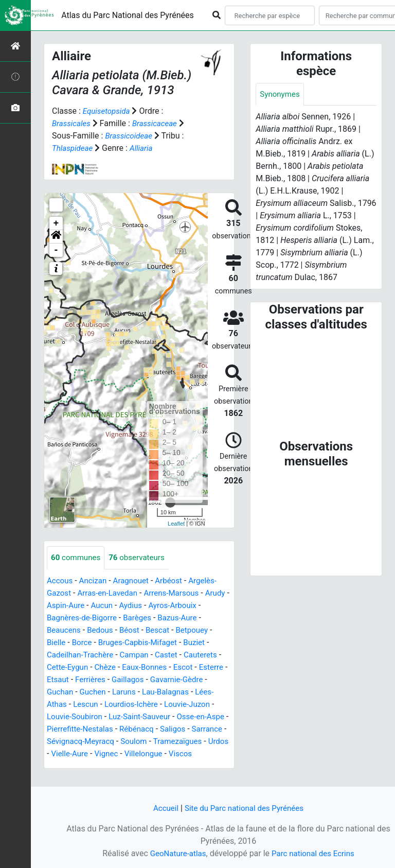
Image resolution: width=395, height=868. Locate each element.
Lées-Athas (107, 705)
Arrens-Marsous (178, 593)
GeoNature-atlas (175, 853)
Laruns (191, 692)
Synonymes (281, 94)
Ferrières (152, 680)
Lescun (147, 705)
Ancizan (95, 581)
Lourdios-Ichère (195, 705)
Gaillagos (191, 680)
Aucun (132, 606)
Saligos (103, 742)
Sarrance (139, 742)
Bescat (186, 630)
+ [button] (56, 223)
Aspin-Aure (95, 606)
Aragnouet (135, 581)
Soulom (99, 754)
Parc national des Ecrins (315, 853)
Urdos (188, 754)
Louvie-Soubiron (131, 717)
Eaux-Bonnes (191, 667)
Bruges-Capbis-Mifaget (183, 643)
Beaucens (88, 630)
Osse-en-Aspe (108, 729)
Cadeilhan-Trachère (111, 655)
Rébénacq (65, 742)
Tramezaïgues (145, 754)
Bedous (127, 630)
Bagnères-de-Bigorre (119, 618)
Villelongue (121, 766)
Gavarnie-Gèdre (75, 692)
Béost (157, 630)
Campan (168, 655)
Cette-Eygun (110, 667)
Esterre (86, 680)
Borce (124, 643)
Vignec (83, 766)
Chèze (150, 667)
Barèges (177, 618)
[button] (56, 237)
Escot (57, 680)
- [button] (56, 250)
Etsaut (118, 680)
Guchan (123, 692)
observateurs (141, 558)
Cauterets (65, 667)
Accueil (162, 808)
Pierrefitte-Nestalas (175, 729)
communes (77, 558)
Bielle (97, 643)
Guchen (157, 692)
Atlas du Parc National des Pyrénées (128, 15)
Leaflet (176, 524)
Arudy (57, 606)
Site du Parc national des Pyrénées (245, 808)
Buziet (58, 655)
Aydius (163, 606)
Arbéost (175, 581)
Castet (202, 655)
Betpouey (64, 643)
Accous (60, 581)
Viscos (160, 766)
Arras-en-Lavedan (111, 593)
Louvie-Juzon (71, 717)
